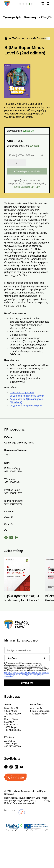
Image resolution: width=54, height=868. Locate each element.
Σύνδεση (34, 146)
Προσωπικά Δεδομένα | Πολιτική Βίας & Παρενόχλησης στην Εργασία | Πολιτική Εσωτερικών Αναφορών (22, 801)
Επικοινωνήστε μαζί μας (27, 187)
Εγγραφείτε (27, 683)
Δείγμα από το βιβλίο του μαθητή (27, 396)
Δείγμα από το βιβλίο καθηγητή (26, 406)
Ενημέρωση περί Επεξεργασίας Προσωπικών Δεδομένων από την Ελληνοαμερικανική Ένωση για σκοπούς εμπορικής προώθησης (27, 675)
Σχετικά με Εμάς (12, 17)
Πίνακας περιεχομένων (22, 393)
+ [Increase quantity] (22, 163)
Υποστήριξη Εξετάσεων (36, 38)
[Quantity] (17, 163)
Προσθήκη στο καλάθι (28, 171)
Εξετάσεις (16, 38)
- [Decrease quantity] (11, 163)
